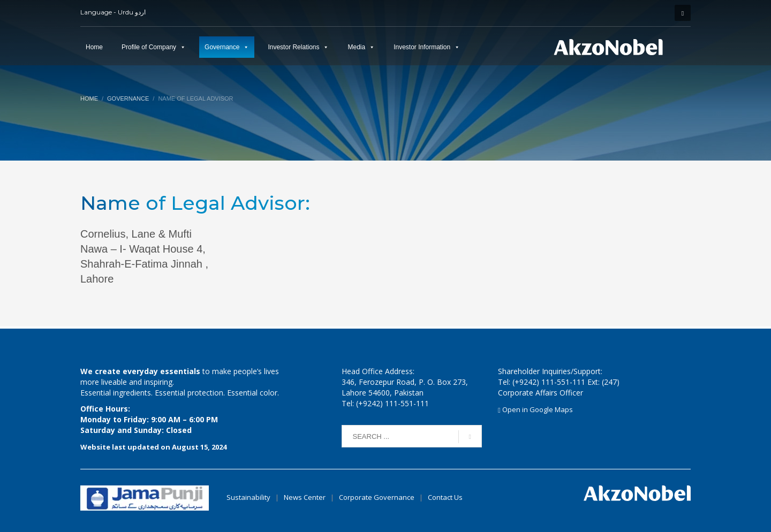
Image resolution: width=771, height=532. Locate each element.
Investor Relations (293, 47)
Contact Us (445, 497)
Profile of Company (149, 47)
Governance (222, 47)
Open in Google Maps (535, 409)
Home (94, 47)
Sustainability (248, 497)
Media (356, 47)
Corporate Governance (377, 497)
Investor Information (422, 47)
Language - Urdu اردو (113, 12)
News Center (305, 497)
